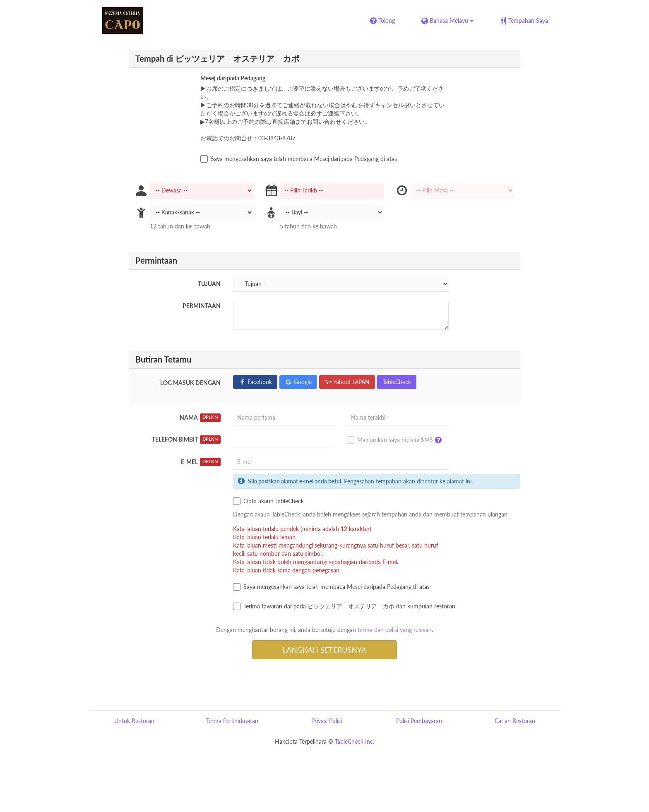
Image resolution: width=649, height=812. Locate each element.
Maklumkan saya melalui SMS (396, 440)
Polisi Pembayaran (419, 721)
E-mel (201, 462)
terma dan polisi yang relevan (395, 630)
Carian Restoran (515, 721)
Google (298, 382)
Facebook (255, 382)
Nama (200, 418)
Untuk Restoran (134, 721)
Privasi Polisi (327, 721)
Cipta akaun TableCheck (268, 501)
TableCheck (397, 382)
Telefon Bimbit (186, 440)
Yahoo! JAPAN (347, 382)
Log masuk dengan (190, 383)
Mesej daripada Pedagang (233, 78)
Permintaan (202, 306)
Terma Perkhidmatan (232, 721)
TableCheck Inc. (355, 741)
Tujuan (209, 284)
